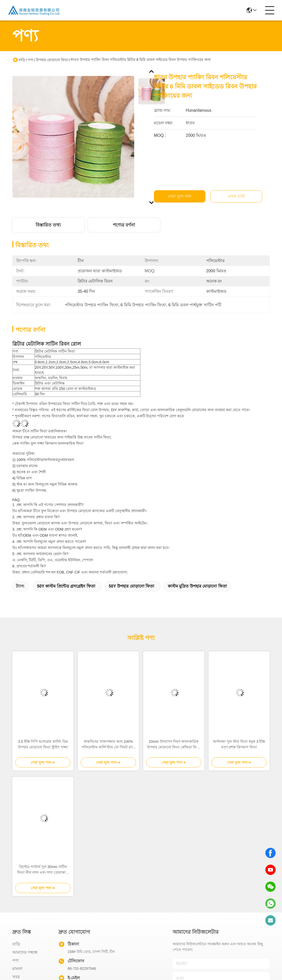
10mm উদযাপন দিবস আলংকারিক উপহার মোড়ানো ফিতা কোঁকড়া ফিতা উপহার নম (174, 745)
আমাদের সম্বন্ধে (25, 952)
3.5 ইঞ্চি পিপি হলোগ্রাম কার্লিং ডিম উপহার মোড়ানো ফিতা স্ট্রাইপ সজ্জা (43, 744)
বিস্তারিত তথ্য (48, 225)
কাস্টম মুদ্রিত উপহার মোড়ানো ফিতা (197, 586)
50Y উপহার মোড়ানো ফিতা (132, 586)
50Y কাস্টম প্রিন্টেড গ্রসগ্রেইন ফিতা (66, 586)
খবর (16, 977)
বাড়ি (22, 60)
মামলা (17, 969)
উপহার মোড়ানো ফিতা (52, 60)
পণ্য (30, 60)
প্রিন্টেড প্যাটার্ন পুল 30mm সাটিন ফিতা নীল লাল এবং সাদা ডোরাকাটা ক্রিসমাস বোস (43, 870)
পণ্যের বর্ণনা (124, 225)
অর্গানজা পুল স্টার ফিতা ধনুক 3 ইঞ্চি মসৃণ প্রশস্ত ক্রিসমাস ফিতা (239, 744)
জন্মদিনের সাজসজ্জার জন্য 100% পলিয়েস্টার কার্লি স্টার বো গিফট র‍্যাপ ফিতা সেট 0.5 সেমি (108, 745)
